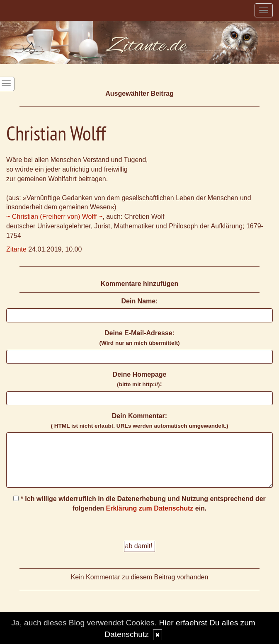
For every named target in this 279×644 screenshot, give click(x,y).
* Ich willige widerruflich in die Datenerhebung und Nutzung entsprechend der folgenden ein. (139, 504)
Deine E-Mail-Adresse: (140, 338)
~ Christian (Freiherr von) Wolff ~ (54, 217)
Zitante (16, 249)
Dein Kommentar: (139, 421)
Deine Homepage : (140, 379)
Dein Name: (139, 301)
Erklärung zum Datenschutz (150, 508)
